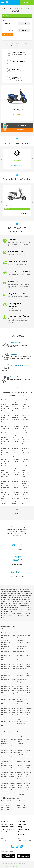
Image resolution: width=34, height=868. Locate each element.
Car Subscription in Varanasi (9, 792)
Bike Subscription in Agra (23, 636)
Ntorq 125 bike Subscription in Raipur (26, 475)
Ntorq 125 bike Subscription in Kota (26, 448)
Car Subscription (15, 629)
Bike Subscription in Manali (24, 688)
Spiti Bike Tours (21, 801)
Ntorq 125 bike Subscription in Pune (15, 475)
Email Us (5, 841)
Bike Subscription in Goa (8, 664)
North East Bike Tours (22, 803)
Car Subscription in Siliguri (24, 783)
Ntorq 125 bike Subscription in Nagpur (26, 461)
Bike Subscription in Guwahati (9, 666)
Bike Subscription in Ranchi (24, 706)
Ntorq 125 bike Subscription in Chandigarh (26, 409)
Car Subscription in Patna (8, 777)
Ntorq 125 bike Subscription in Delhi (5, 422)
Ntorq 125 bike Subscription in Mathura (5, 461)
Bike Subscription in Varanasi (9, 721)
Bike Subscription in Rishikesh (9, 708)
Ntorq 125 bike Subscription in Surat (5, 494)
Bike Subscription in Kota (8, 686)
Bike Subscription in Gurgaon (24, 664)
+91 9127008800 (25, 841)
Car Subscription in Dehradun (9, 750)
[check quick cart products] (27, 3)
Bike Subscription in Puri (23, 704)
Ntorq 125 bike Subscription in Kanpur (15, 442)
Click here (20, 46)
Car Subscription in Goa (7, 757)
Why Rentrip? (5, 822)
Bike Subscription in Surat (24, 713)
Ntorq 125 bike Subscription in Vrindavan (26, 501)
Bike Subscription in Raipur (8, 706)
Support (21, 832)
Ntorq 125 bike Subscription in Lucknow (15, 455)
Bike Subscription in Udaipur (9, 717)
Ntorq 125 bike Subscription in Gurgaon (15, 428)
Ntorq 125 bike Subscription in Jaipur (26, 435)
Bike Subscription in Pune (8, 704)
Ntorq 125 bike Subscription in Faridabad (15, 422)
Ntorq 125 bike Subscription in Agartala (5, 402)
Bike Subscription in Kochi (8, 684)
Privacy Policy (5, 832)
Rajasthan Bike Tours (7, 803)
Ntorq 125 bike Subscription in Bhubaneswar (15, 409)
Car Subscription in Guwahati (9, 759)
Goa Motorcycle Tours (22, 807)
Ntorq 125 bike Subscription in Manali (26, 455)
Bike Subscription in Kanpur (8, 680)
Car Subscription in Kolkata (24, 768)
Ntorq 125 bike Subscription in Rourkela (26, 481)
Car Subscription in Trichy (24, 788)
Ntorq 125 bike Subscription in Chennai (5, 415)
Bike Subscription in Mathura (9, 691)
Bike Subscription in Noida (8, 695)
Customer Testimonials (25, 819)
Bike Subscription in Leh (23, 686)
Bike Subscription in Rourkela (24, 708)
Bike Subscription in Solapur (24, 710)
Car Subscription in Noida (24, 774)
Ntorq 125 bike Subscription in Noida (15, 468)
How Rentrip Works (7, 824)
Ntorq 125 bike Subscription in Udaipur (26, 494)
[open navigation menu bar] (2, 2)
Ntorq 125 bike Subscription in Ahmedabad (15, 402)
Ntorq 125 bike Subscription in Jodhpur (5, 442)
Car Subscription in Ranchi (8, 783)
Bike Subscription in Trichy (24, 715)
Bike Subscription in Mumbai (24, 691)
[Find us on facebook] (13, 846)
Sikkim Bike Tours (6, 805)
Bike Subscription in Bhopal (24, 642)
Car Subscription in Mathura (8, 772)
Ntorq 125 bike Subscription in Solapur (15, 488)
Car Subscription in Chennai (8, 746)
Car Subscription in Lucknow (24, 770)
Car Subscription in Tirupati (8, 788)
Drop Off (5, 27)
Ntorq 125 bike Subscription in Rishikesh (15, 481)
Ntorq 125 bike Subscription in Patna (26, 468)
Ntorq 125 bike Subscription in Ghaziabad (26, 422)
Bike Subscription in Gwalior (24, 666)
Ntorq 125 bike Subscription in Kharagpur (26, 442)
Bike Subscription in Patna (8, 699)
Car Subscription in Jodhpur (24, 766)
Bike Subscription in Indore (8, 673)
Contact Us (22, 834)
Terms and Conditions (8, 829)
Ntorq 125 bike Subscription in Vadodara (5, 501)
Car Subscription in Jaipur (8, 766)
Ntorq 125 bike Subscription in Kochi (5, 448)
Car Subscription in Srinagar (8, 785)
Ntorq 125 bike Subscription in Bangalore (26, 402)
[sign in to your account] (24, 3)
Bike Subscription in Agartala (9, 636)
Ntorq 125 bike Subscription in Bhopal (5, 409)
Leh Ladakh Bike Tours (7, 801)
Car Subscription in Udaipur (8, 790)
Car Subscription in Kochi (8, 768)
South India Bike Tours (7, 810)
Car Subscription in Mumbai (24, 772)
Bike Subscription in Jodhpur (24, 675)
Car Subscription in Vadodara (25, 790)
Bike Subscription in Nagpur (8, 693)
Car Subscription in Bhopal (24, 739)
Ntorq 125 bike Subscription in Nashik (5, 468)
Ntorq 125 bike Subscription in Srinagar (26, 488)
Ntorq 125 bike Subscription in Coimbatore (15, 415)
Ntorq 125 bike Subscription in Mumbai (15, 461)
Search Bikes (8, 35)
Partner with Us (23, 822)
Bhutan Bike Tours (21, 805)
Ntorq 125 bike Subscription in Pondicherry (5, 475)
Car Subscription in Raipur (24, 781)
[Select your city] (31, 3)
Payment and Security (8, 827)
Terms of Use (22, 824)
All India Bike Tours (6, 807)
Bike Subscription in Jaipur (24, 673)
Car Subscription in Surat (23, 785)
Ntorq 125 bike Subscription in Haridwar (5, 435)
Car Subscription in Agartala (9, 735)
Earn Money (20, 130)
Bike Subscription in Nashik (24, 693)
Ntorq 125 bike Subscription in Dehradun (26, 415)
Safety (20, 827)
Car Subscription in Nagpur (8, 774)
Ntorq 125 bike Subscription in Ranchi (5, 481)
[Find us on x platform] (17, 846)
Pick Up (4, 20)
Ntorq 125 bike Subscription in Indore (15, 435)
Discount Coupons (24, 829)
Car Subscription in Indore (24, 761)
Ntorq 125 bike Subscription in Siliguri (5, 488)
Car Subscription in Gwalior (24, 759)
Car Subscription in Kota (8, 770)
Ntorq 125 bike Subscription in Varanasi (15, 501)
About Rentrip (5, 819)
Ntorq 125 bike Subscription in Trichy (15, 494)
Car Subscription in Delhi (23, 750)
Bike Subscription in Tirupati (9, 715)
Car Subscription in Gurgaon (24, 757)
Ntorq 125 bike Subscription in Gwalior (26, 428)
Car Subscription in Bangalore (9, 739)
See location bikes (17, 165)
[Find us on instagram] (21, 846)
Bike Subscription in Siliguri (8, 710)
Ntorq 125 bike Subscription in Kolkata (15, 448)
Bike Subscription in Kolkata (24, 684)
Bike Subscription (6, 629)
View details (24, 213)
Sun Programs (14, 867)
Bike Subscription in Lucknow (9, 688)
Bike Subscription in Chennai (9, 651)
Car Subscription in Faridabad (9, 752)
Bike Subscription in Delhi (24, 655)
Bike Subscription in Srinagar (9, 713)
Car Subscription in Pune (8, 781)
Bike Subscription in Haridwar (9, 669)
